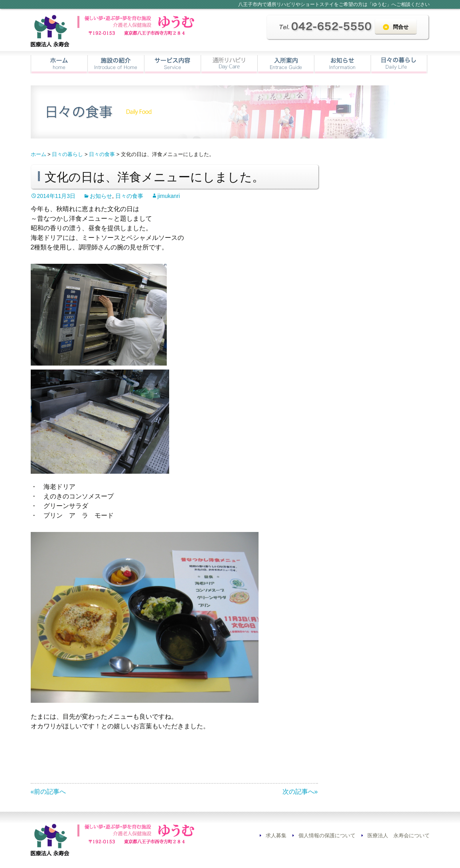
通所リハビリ (229, 64)
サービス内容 (173, 64)
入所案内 (286, 64)
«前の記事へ (48, 792)
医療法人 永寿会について (399, 835)
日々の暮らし (399, 64)
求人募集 (276, 835)
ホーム (59, 64)
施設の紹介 (116, 64)
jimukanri (169, 196)
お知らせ (343, 64)
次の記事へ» (300, 792)
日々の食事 (129, 196)
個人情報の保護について (327, 835)
